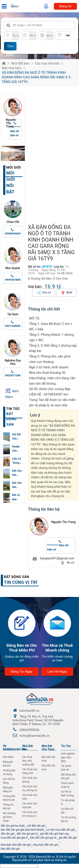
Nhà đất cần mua (49, 767)
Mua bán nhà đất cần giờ (16, 845)
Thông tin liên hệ (8, 807)
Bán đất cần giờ (10, 849)
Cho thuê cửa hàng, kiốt (30, 771)
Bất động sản (17, 577)
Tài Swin (13, 314)
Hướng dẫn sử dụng (9, 772)
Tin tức (13, 409)
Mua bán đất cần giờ (46, 845)
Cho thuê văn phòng (30, 780)
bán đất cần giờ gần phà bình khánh (22, 830)
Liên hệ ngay (57, 672)
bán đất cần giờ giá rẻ (43, 838)
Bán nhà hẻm (12, 68)
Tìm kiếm (10, 47)
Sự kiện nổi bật (67, 811)
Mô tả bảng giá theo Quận (9, 817)
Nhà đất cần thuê (49, 759)
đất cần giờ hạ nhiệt (13, 826)
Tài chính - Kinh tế (67, 768)
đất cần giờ (8, 834)
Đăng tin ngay (22, 672)
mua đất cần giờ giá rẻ (14, 838)
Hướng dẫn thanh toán (9, 798)
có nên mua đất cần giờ (61, 830)
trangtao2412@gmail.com (57, 558)
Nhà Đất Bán (28, 748)
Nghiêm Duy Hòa (13, 362)
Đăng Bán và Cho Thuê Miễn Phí (22, 648)
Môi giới (14, 167)
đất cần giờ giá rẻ (27, 834)
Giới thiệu (8, 757)
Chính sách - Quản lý (68, 785)
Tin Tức (66, 746)
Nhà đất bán (20, 63)
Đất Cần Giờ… (17, 473)
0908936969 (13, 234)
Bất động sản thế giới (68, 776)
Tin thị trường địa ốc (68, 819)
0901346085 (13, 326)
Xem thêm (12, 394)
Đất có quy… (16, 497)
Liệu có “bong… (17, 461)
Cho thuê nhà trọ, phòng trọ (30, 788)
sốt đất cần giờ (36, 826)
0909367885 (13, 280)
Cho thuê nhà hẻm (30, 797)
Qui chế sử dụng (9, 781)
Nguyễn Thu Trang (64, 522)
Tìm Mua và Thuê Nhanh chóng (57, 648)
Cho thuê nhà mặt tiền (30, 806)
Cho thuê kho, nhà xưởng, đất (28, 761)
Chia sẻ (46, 292)
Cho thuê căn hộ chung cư (30, 814)
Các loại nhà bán (47, 63)
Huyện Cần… (16, 449)
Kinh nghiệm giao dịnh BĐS (68, 757)
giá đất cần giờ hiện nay (54, 834)
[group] (53, 157)
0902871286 (13, 375)
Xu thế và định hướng (67, 794)
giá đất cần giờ (68, 838)
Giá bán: (35, 287)
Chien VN (13, 222)
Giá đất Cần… (16, 436)
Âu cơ (71, 563)
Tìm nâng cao (65, 37)
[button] (73, 157)
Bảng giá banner (8, 764)
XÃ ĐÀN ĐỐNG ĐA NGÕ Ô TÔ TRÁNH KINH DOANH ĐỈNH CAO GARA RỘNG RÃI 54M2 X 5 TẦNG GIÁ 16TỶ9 (36, 77)
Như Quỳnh (13, 268)
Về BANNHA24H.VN (14, 748)
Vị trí (69, 292)
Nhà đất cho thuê (48, 748)
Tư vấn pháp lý (68, 802)
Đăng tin (65, 6)
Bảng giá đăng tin (8, 789)
